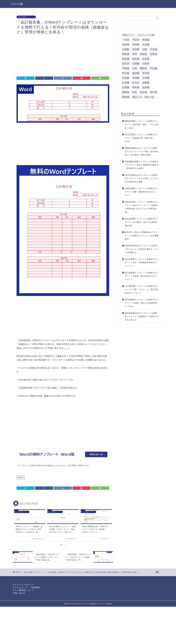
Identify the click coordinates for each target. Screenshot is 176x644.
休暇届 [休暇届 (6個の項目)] (146, 40)
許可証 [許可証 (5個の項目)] (136, 83)
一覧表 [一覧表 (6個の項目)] (126, 40)
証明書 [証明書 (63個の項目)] (126, 87)
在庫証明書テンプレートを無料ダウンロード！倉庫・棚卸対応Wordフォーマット (142, 192)
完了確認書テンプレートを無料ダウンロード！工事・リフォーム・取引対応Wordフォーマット (142, 289)
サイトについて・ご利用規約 (26, 587)
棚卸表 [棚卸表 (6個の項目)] (143, 68)
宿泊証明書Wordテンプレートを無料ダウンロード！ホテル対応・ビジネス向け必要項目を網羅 (142, 178)
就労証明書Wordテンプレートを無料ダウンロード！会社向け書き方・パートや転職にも (142, 249)
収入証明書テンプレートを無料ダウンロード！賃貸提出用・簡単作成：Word (142, 138)
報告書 (21, 477)
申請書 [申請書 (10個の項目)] (154, 68)
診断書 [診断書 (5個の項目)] (146, 83)
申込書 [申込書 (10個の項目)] (126, 73)
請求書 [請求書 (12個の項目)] (146, 87)
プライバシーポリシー (23, 584)
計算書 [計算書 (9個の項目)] (126, 83)
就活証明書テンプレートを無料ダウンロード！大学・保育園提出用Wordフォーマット (142, 263)
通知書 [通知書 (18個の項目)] (126, 97)
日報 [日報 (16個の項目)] (135, 68)
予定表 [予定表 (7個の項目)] (136, 40)
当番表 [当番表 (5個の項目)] (146, 64)
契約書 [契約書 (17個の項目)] (136, 59)
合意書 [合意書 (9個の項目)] (154, 49)
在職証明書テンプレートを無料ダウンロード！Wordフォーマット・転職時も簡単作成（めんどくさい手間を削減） (142, 207)
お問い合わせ (19, 593)
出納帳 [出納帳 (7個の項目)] (126, 49)
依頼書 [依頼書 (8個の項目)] (126, 45)
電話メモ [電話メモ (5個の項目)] (137, 97)
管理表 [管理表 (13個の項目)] (146, 73)
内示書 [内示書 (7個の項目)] (146, 45)
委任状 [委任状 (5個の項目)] (126, 64)
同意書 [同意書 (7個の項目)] (126, 54)
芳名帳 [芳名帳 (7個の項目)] (126, 78)
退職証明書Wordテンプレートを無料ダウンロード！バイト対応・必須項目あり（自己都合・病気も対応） (142, 151)
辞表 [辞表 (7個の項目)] (135, 92)
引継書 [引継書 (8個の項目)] (136, 64)
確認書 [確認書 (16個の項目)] (136, 73)
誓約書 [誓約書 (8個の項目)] (136, 87)
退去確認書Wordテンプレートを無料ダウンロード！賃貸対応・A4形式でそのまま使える (142, 316)
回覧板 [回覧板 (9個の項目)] (143, 54)
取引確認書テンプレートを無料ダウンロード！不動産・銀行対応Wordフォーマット (142, 276)
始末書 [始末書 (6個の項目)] (146, 59)
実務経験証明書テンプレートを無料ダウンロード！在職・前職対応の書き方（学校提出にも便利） (142, 165)
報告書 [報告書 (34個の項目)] (126, 59)
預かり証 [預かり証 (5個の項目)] (149, 97)
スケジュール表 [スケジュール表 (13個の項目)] (146, 35)
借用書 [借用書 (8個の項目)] (136, 45)
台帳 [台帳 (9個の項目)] (145, 49)
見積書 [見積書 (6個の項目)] (136, 78)
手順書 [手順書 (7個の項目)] (126, 68)
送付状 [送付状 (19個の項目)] (154, 92)
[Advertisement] (63, 53)
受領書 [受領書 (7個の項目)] (136, 49)
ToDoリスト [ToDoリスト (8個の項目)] (128, 35)
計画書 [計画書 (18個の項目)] (146, 78)
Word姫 (17, 4)
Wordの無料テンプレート (26, 17)
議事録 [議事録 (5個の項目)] (126, 92)
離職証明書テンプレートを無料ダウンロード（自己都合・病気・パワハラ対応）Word (142, 124)
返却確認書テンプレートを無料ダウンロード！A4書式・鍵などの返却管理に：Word (142, 303)
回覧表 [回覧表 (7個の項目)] (154, 54)
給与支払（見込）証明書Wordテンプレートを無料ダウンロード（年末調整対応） (142, 236)
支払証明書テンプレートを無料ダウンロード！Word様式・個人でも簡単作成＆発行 (142, 222)
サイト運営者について (23, 590)
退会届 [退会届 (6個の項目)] (143, 92)
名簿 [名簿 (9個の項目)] (135, 54)
